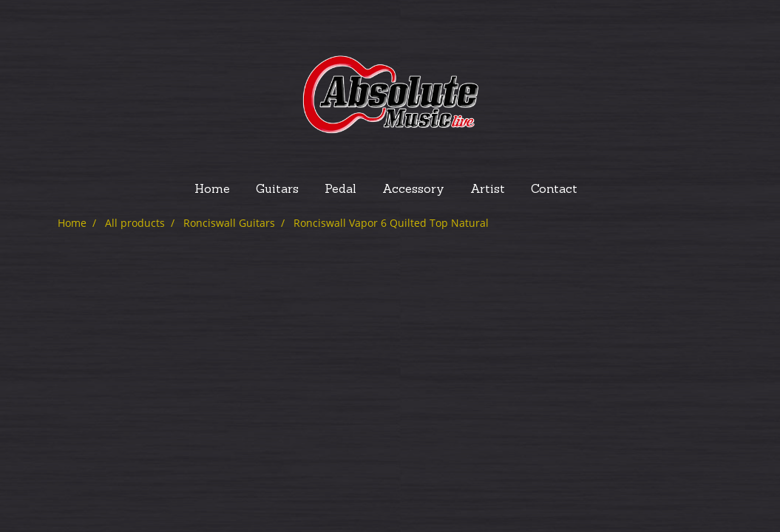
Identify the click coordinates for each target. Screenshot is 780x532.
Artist (488, 190)
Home (212, 190)
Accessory (413, 190)
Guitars (277, 190)
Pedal (340, 190)
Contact (554, 190)
